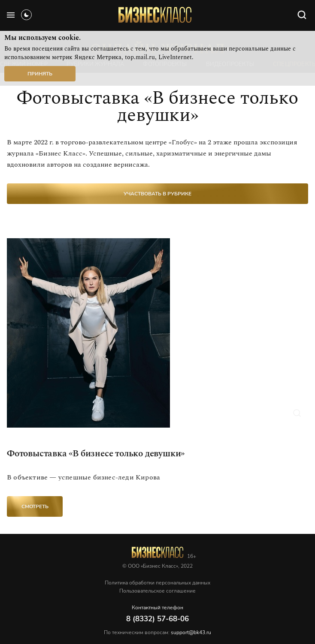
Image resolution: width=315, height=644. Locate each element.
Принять (40, 74)
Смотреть (35, 506)
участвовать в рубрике (157, 194)
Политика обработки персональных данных (157, 583)
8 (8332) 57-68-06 (157, 619)
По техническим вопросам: (157, 632)
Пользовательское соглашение (157, 591)
